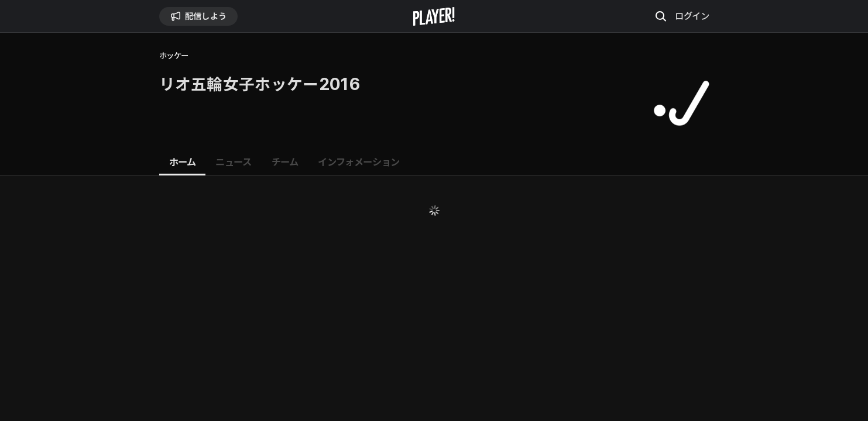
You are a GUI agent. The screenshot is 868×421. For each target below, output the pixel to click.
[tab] (183, 163)
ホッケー (174, 56)
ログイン (692, 16)
